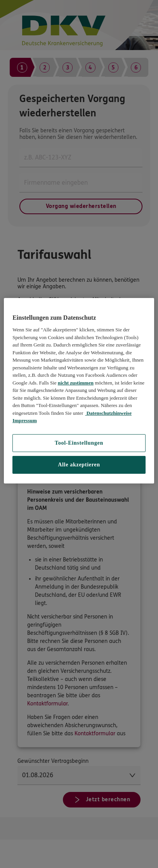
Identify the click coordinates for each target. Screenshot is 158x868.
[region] (79, 391)
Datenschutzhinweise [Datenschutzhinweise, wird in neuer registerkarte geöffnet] (108, 413)
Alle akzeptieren (79, 465)
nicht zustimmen (76, 383)
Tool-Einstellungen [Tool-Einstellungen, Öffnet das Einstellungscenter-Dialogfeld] (79, 443)
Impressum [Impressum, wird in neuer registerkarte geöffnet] (25, 420)
